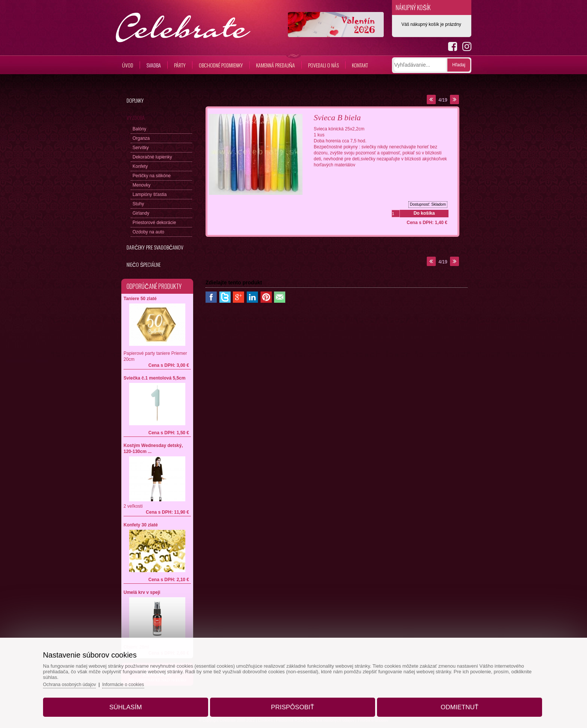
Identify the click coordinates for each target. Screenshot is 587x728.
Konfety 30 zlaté (141, 525)
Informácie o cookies (144, 680)
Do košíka (424, 213)
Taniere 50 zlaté (140, 299)
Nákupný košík (413, 7)
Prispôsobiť (293, 703)
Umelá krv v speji (142, 592)
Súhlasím (136, 703)
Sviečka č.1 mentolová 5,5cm (154, 378)
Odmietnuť (449, 703)
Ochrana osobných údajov (87, 680)
